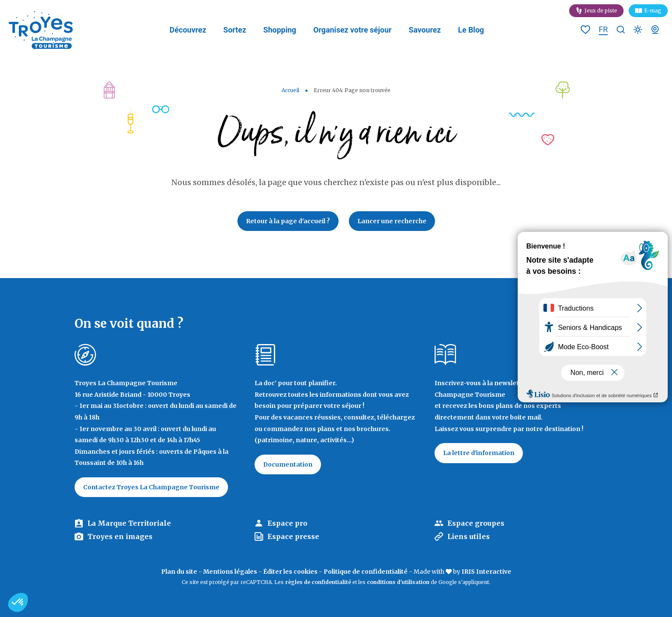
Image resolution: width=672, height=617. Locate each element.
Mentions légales (230, 572)
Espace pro (287, 523)
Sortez (235, 30)
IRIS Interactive (486, 572)
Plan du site (179, 572)
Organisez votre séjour (352, 30)
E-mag (653, 10)
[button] (18, 602)
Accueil (290, 90)
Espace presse (293, 536)
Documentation (288, 464)
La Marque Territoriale (129, 523)
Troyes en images (120, 536)
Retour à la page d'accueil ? (288, 221)
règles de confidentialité (318, 582)
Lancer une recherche (392, 221)
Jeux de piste (601, 10)
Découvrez (188, 30)
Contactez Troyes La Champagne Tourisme (151, 487)
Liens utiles (469, 536)
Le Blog (471, 30)
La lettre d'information (479, 453)
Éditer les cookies (290, 572)
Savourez (425, 30)
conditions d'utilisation (398, 582)
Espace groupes (476, 523)
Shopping (280, 30)
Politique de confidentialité (366, 572)
